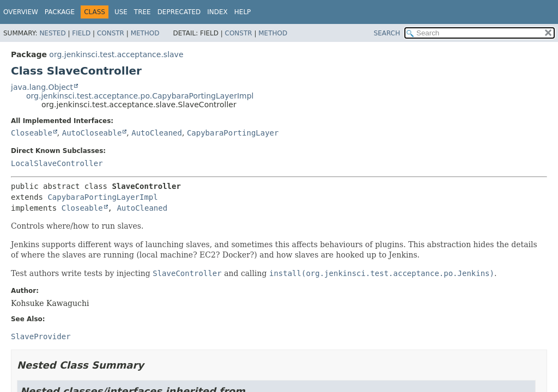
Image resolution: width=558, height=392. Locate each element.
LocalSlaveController (57, 163)
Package (60, 12)
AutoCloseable (92, 133)
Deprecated (179, 12)
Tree (142, 12)
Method (145, 33)
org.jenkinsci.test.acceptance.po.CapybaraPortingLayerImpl (140, 96)
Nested (52, 33)
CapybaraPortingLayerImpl (102, 197)
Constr (111, 33)
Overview (21, 12)
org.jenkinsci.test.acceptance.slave (116, 54)
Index (217, 12)
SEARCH (387, 33)
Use (121, 12)
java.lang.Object (42, 87)
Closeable (32, 133)
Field (81, 33)
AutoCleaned (157, 133)
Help (243, 12)
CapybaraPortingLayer (233, 133)
